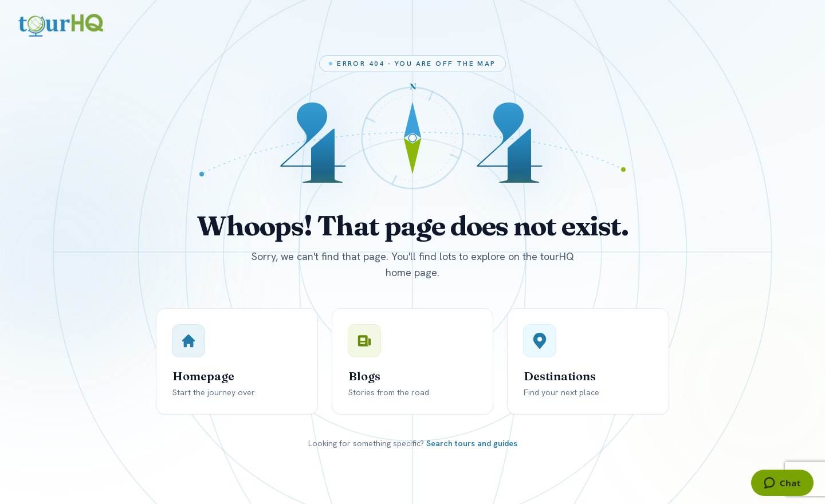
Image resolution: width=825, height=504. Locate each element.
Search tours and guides (472, 443)
